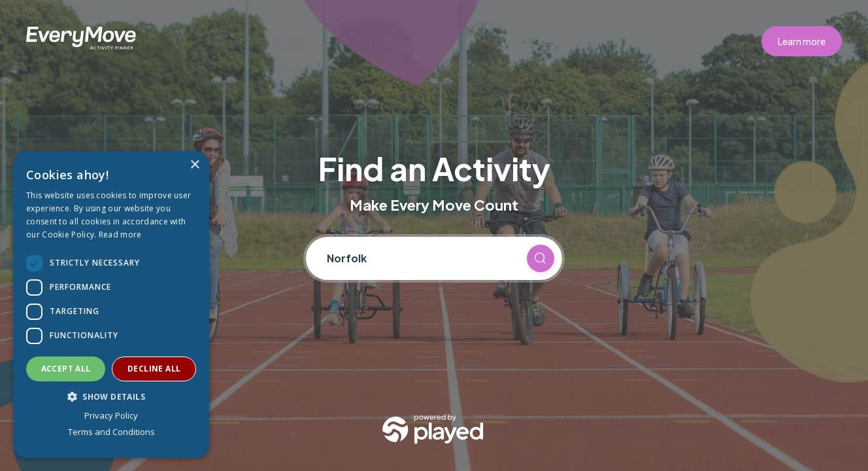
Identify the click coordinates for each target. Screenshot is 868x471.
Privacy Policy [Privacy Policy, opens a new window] (111, 415)
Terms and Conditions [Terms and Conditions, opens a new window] (111, 432)
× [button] (194, 165)
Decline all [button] (154, 369)
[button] (111, 396)
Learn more (802, 41)
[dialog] (111, 305)
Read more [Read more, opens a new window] (120, 235)
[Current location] (421, 258)
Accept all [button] (66, 369)
